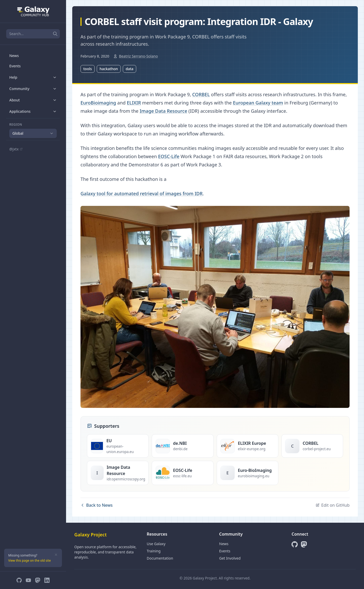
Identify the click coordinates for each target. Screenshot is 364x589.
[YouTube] (28, 580)
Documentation (160, 558)
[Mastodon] (38, 580)
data (130, 69)
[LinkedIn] (47, 580)
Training (154, 551)
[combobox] (33, 133)
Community (33, 89)
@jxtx (16, 149)
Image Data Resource (163, 111)
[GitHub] (19, 580)
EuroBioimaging (98, 103)
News (14, 56)
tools (88, 69)
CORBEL (201, 94)
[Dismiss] (56, 555)
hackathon (109, 69)
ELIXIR (134, 103)
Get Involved (230, 558)
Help (33, 77)
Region (16, 125)
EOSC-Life (169, 156)
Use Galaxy (156, 544)
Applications (33, 111)
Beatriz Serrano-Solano (138, 56)
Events (15, 66)
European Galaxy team (258, 103)
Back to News (97, 505)
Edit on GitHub (333, 505)
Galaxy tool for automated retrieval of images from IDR (141, 193)
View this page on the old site (30, 560)
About (33, 100)
